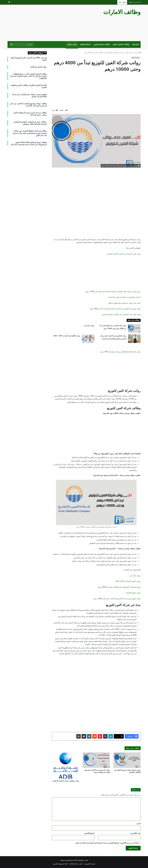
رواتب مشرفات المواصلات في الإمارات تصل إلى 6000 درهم (119, 587)
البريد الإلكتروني (135, 833)
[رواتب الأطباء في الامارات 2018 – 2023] (88, 339)
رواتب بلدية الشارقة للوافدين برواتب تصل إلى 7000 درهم (120, 352)
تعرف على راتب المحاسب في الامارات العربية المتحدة (121, 314)
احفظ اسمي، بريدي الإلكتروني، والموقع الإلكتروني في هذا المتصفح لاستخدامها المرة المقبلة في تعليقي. (107, 843)
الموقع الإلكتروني (89, 833)
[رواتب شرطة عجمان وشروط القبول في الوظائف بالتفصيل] (127, 760)
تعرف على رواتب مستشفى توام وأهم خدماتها (125, 303)
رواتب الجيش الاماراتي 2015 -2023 (128, 581)
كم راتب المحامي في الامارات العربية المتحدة (124, 297)
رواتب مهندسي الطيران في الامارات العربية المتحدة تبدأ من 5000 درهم (115, 309)
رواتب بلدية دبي (89, 326)
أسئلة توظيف (85, 44)
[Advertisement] (51, 23)
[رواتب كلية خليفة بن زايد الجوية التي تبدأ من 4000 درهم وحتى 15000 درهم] (134, 328)
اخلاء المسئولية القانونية (60, 864)
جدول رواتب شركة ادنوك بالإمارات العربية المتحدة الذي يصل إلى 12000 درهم (113, 291)
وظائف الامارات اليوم (121, 44)
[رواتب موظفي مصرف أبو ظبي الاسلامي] (66, 766)
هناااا (96, 454)
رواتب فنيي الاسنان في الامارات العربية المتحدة (124, 254)
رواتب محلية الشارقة (133, 593)
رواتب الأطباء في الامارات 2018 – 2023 (67, 336)
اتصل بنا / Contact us (76, 864)
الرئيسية (136, 44)
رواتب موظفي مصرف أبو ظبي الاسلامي (66, 781)
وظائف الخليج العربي (102, 44)
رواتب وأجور (72, 44)
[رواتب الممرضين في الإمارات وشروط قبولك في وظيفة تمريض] (96, 760)
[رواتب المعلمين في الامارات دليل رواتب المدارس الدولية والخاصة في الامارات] (134, 339)
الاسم (138, 824)
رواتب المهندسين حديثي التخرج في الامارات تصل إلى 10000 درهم (117, 599)
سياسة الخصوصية (90, 864)
